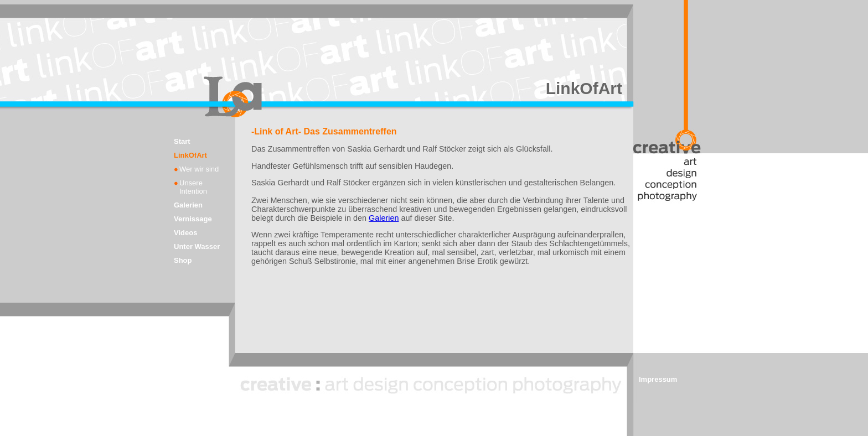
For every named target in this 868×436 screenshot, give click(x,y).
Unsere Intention (193, 187)
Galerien (188, 205)
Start (182, 141)
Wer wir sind (199, 169)
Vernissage (193, 219)
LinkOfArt (190, 155)
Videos (185, 233)
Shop (183, 260)
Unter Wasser (197, 246)
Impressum (658, 379)
